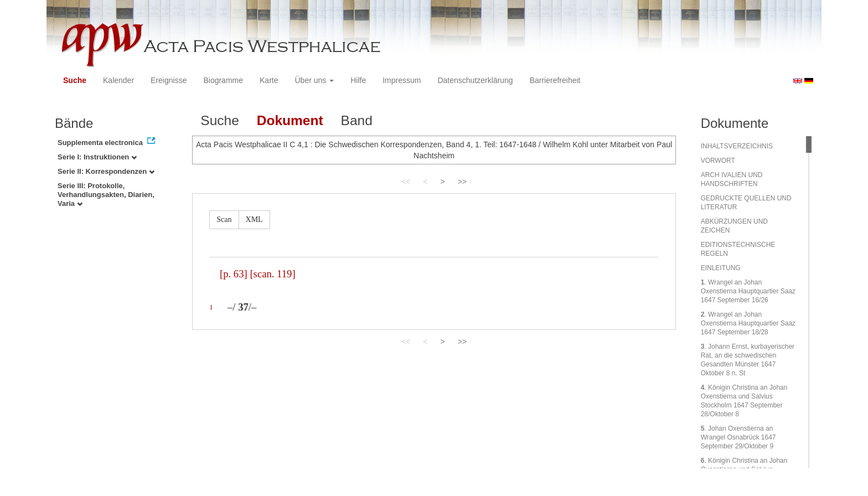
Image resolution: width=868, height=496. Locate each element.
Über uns (315, 80)
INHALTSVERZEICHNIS (737, 146)
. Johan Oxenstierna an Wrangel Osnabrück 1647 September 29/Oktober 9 (738, 437)
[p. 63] (234, 274)
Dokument (290, 120)
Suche (75, 80)
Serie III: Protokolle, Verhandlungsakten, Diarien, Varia (106, 195)
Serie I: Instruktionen (97, 157)
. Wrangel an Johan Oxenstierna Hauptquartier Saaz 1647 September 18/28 (748, 323)
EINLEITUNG (721, 268)
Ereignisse (169, 80)
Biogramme (223, 80)
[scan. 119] (272, 274)
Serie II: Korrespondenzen (106, 171)
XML (254, 219)
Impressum (402, 80)
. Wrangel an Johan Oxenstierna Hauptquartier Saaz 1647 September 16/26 (748, 291)
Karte (269, 80)
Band (357, 120)
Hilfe (358, 80)
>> (462, 182)
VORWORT (718, 161)
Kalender (118, 80)
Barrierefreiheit (555, 80)
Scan (224, 219)
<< (406, 182)
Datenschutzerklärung (475, 80)
